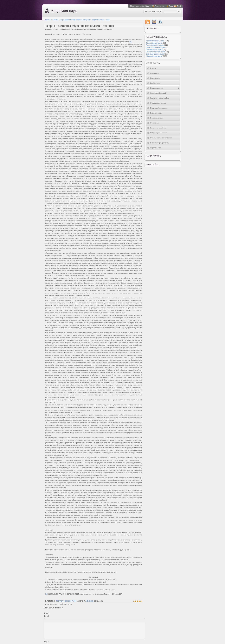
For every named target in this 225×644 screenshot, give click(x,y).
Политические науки (154, 50)
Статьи (55, 20)
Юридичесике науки (154, 56)
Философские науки (154, 43)
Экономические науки (155, 54)
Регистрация (160, 6)
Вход (171, 6)
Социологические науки (156, 52)
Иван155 (90, 601)
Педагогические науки (101, 20)
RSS (179, 6)
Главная (47, 20)
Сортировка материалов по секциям (75, 20)
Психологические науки (156, 47)
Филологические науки (155, 41)
